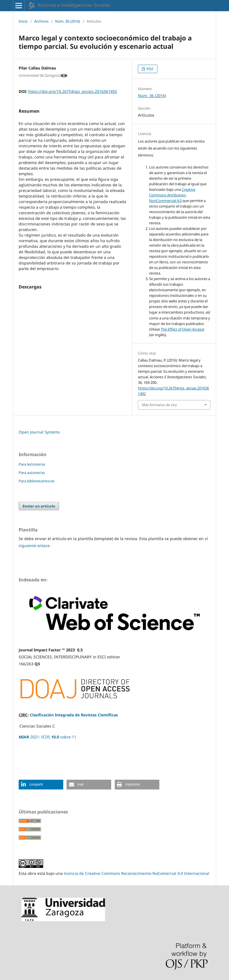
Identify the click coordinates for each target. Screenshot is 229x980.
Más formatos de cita (159, 405)
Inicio (23, 21)
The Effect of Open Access (182, 329)
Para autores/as (32, 473)
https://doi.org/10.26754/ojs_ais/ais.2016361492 (73, 91)
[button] (41, 785)
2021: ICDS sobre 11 (47, 737)
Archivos (41, 21)
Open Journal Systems (39, 432)
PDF (150, 69)
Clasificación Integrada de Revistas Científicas (74, 715)
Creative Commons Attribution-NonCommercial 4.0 (172, 195)
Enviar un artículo (39, 506)
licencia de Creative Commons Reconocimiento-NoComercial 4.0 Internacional (137, 873)
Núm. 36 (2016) (68, 21)
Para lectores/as (32, 464)
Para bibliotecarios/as (36, 481)
